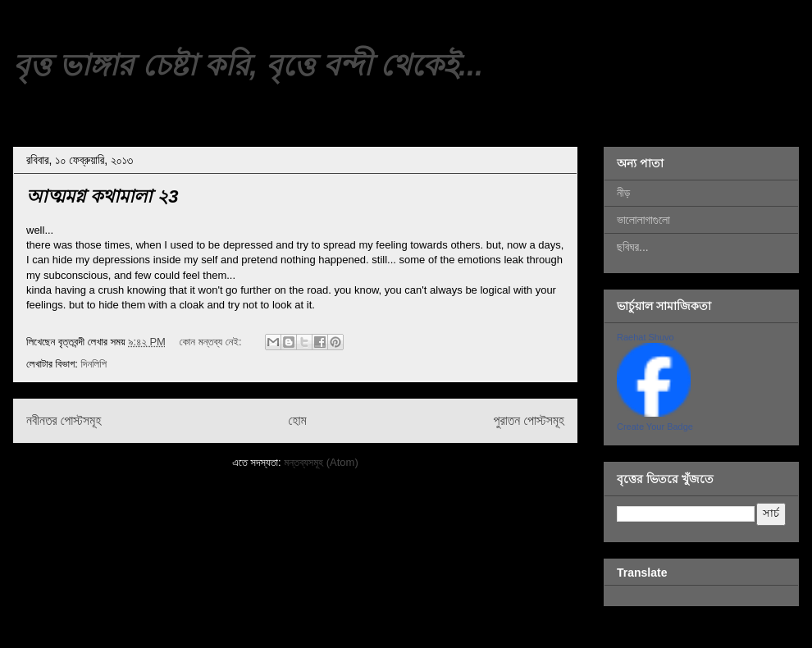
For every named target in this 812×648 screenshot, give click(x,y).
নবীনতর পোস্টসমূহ (64, 420)
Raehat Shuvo (645, 337)
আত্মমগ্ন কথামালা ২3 (102, 196)
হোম (298, 420)
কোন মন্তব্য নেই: (212, 342)
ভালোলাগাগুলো (643, 220)
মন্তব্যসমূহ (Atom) (321, 462)
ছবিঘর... (633, 247)
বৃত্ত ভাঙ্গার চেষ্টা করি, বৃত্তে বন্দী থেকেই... (248, 65)
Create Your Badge (655, 427)
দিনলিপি (94, 364)
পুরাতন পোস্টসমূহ (529, 420)
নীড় (623, 193)
